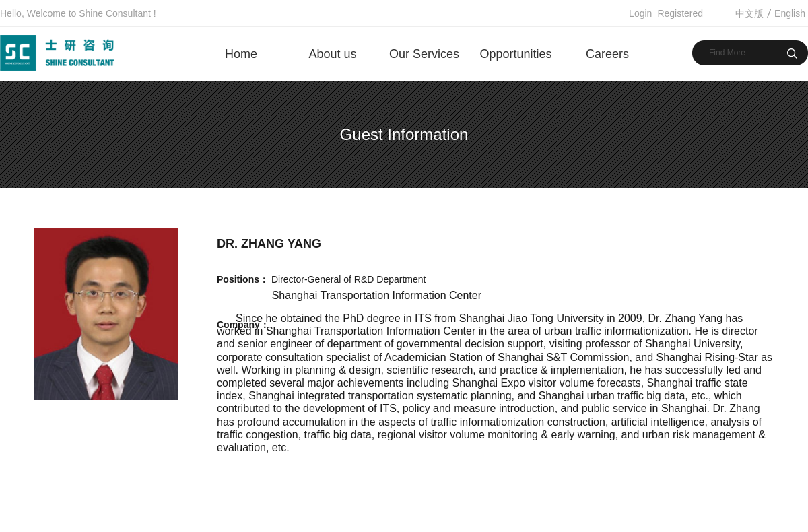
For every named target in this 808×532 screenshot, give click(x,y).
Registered (680, 13)
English (790, 13)
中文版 (749, 13)
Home (241, 54)
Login (640, 13)
